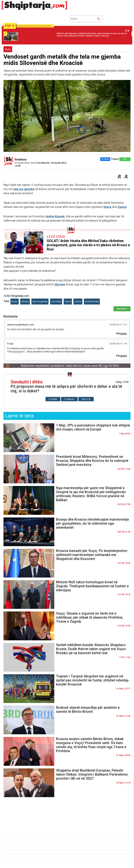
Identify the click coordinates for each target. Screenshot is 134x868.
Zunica (122, 207)
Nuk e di (86, 399)
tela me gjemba (24, 189)
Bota (8, 49)
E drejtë (53, 399)
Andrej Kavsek (55, 216)
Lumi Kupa (56, 302)
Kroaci (15, 302)
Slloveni (60, 284)
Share (105, 159)
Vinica (107, 207)
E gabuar (69, 399)
